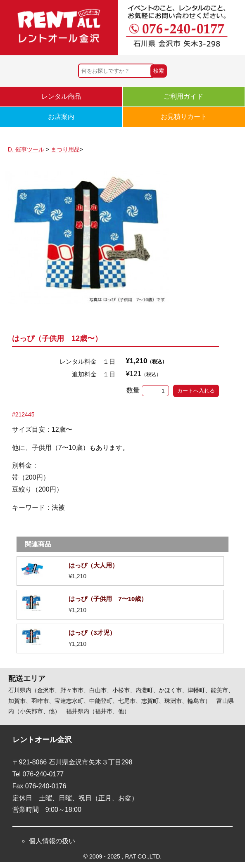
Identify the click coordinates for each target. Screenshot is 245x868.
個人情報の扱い (52, 841)
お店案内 (61, 117)
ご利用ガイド (183, 96)
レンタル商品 (61, 96)
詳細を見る (120, 571)
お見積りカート (184, 117)
